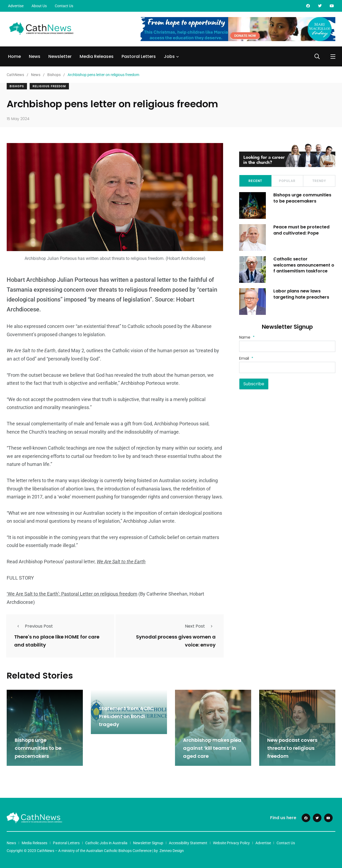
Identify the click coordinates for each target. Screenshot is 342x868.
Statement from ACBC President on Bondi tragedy (126, 716)
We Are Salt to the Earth (121, 562)
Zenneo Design (172, 850)
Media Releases (97, 56)
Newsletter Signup (148, 842)
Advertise (16, 6)
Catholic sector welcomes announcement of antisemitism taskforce (304, 265)
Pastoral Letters (139, 56)
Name (247, 337)
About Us (39, 6)
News (35, 56)
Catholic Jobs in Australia (106, 842)
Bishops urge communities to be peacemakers (303, 198)
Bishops (17, 86)
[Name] (287, 346)
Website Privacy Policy (231, 842)
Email (246, 358)
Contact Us (64, 6)
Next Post (200, 626)
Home (14, 56)
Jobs (169, 56)
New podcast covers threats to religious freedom (292, 748)
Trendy (319, 181)
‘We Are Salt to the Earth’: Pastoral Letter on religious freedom (72, 594)
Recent (255, 181)
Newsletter (60, 56)
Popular (287, 181)
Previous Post (34, 626)
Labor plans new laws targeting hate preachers (302, 294)
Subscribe (254, 384)
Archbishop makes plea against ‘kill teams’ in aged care (212, 748)
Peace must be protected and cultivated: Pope (302, 230)
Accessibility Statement (188, 842)
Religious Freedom (49, 86)
